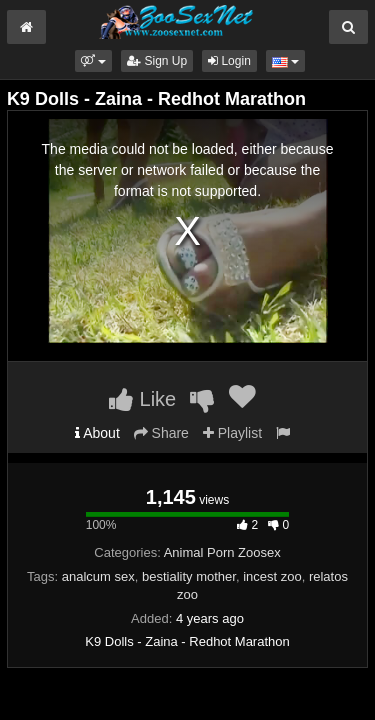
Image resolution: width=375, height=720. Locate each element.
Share (161, 433)
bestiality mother (189, 576)
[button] (93, 61)
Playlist (232, 433)
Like (142, 399)
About (97, 433)
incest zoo (272, 576)
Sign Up (157, 61)
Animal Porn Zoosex (222, 552)
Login (229, 61)
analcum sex (98, 576)
